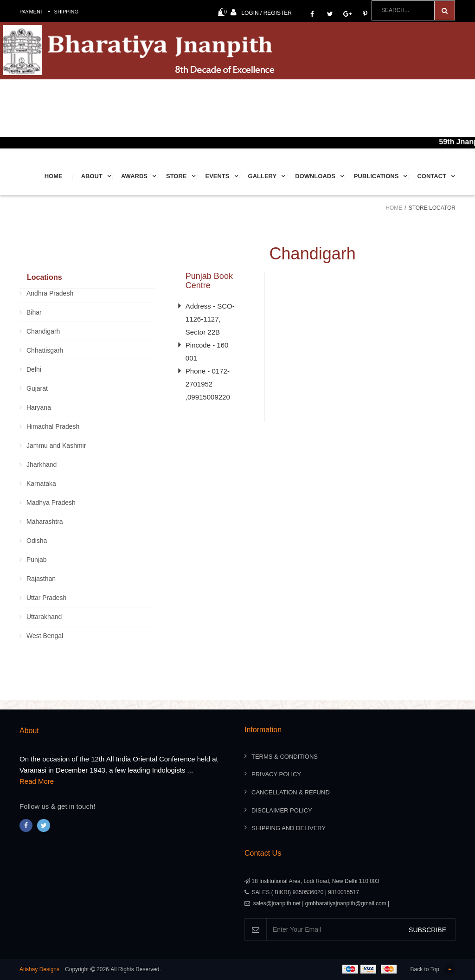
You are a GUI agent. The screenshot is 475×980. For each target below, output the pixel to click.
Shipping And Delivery (289, 828)
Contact (432, 176)
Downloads (315, 176)
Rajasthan (41, 579)
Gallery (263, 176)
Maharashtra (45, 522)
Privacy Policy (276, 774)
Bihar (34, 312)
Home (54, 176)
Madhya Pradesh (51, 503)
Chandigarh (43, 331)
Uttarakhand (44, 617)
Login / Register (261, 12)
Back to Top (433, 970)
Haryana (39, 407)
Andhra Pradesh (50, 293)
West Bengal (45, 636)
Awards (134, 176)
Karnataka (41, 484)
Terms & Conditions (285, 757)
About (92, 176)
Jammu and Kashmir (56, 445)
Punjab (37, 560)
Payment (32, 12)
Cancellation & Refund (291, 792)
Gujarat (37, 388)
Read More (37, 781)
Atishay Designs (39, 969)
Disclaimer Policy (282, 810)
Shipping (67, 12)
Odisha (37, 541)
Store (177, 176)
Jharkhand (42, 464)
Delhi (34, 369)
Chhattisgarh (45, 350)
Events (218, 176)
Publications (376, 176)
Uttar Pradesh (46, 598)
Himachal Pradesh (53, 426)
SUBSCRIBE (427, 930)
